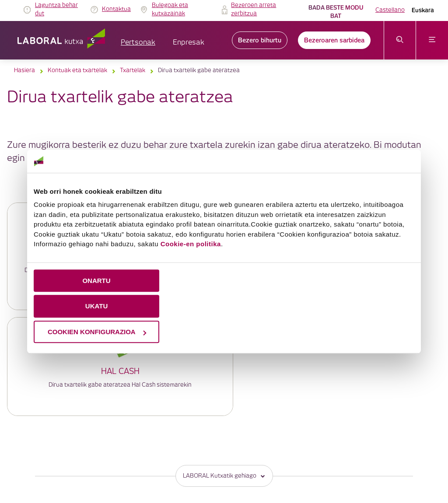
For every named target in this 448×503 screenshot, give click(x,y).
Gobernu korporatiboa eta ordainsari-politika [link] (247, 446)
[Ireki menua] (432, 40)
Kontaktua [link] (116, 9)
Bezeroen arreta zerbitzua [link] (254, 10)
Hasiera (24, 70)
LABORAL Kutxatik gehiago (224, 370)
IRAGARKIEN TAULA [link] (183, 435)
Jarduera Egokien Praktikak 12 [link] (320, 456)
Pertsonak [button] (138, 43)
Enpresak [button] (189, 43)
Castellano (390, 10)
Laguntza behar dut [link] (56, 10)
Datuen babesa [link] (331, 435)
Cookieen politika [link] (280, 435)
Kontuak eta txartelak (77, 70)
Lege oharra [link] (233, 435)
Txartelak (133, 70)
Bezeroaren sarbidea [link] (334, 40)
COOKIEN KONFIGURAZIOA (97, 332)
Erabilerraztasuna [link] (250, 456)
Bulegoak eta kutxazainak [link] (170, 10)
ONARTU (96, 281)
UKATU (96, 306)
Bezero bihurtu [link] (260, 40)
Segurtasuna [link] (202, 456)
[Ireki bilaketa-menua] (400, 40)
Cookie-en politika (191, 244)
